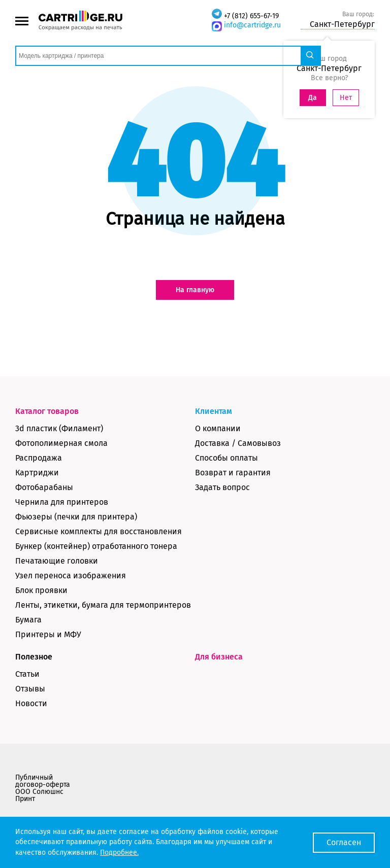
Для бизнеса (219, 657)
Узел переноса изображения (71, 576)
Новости (31, 703)
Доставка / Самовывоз (238, 443)
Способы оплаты (226, 458)
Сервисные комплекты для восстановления (99, 531)
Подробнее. (119, 853)
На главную (195, 290)
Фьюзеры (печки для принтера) (76, 517)
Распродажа (39, 458)
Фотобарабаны (44, 487)
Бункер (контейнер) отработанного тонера (96, 546)
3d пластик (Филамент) (59, 428)
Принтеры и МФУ (48, 634)
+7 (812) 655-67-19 (251, 16)
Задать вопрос (222, 487)
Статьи (27, 674)
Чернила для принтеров (62, 502)
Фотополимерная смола (61, 443)
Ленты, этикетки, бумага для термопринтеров (103, 605)
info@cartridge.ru (252, 25)
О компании (218, 428)
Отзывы (30, 689)
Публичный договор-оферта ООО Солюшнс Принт (43, 788)
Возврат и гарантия (233, 473)
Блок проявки (41, 590)
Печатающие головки (57, 561)
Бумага (28, 620)
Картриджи (37, 473)
